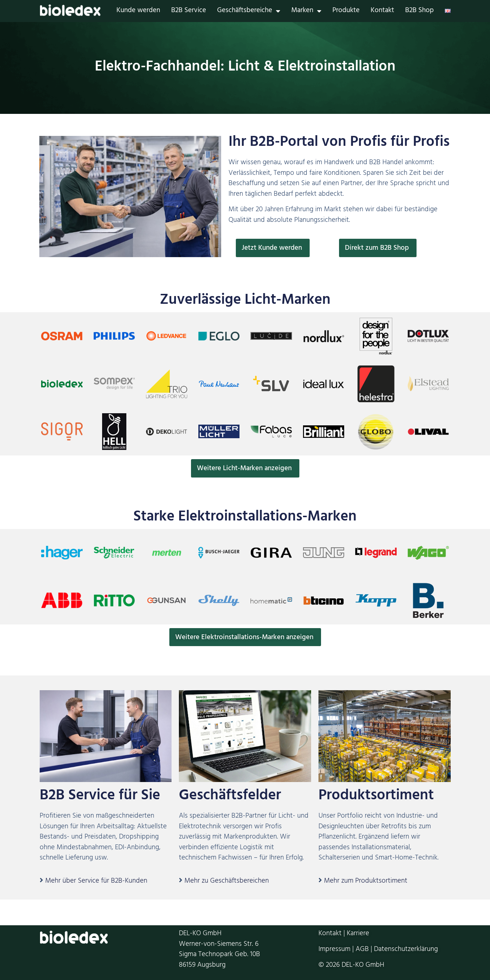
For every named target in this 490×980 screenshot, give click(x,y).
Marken (306, 11)
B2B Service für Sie (100, 797)
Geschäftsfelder (230, 797)
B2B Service (189, 11)
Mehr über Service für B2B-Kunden (96, 882)
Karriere (358, 934)
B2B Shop (419, 11)
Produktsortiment (376, 797)
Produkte (346, 11)
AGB (362, 950)
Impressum (334, 950)
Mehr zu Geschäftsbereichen (227, 882)
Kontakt (382, 11)
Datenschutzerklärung (406, 950)
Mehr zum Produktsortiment (366, 882)
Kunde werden (138, 11)
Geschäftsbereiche (249, 11)
